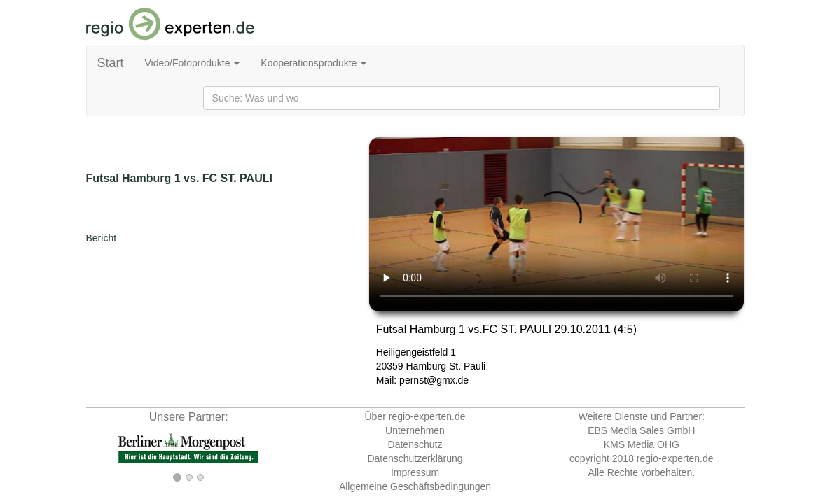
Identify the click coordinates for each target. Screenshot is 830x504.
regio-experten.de (675, 458)
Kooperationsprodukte (313, 63)
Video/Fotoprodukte (193, 63)
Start (111, 63)
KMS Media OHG (642, 444)
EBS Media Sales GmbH (641, 430)
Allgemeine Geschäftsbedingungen (415, 486)
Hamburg (426, 366)
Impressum (415, 472)
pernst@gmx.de (434, 380)
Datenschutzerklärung (415, 458)
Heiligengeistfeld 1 (416, 352)
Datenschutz (415, 444)
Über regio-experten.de (415, 416)
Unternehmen (415, 430)
